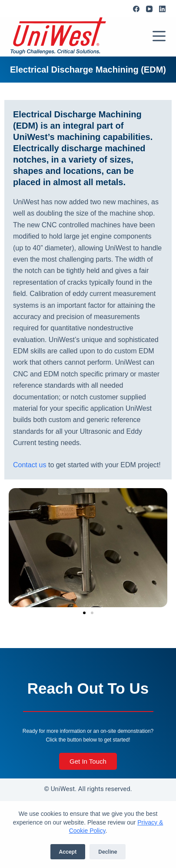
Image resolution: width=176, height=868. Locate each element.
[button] (84, 613)
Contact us (30, 465)
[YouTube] (149, 9)
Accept (68, 852)
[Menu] (159, 36)
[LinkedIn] (162, 9)
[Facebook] (136, 9)
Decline (108, 852)
